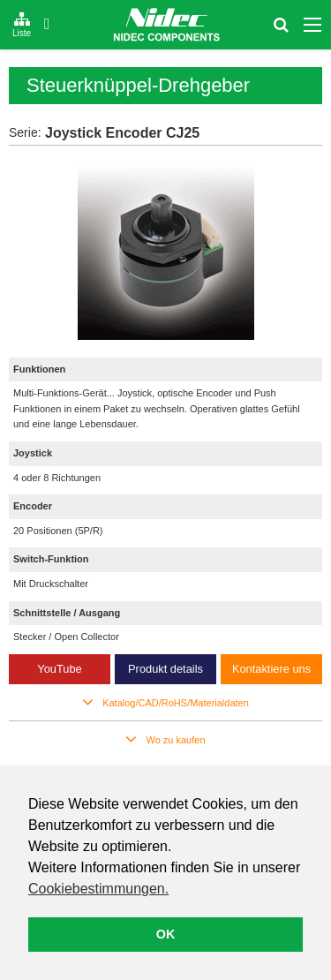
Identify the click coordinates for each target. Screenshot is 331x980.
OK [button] (166, 934)
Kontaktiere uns (271, 669)
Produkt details (165, 669)
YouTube (59, 669)
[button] (100, 891)
